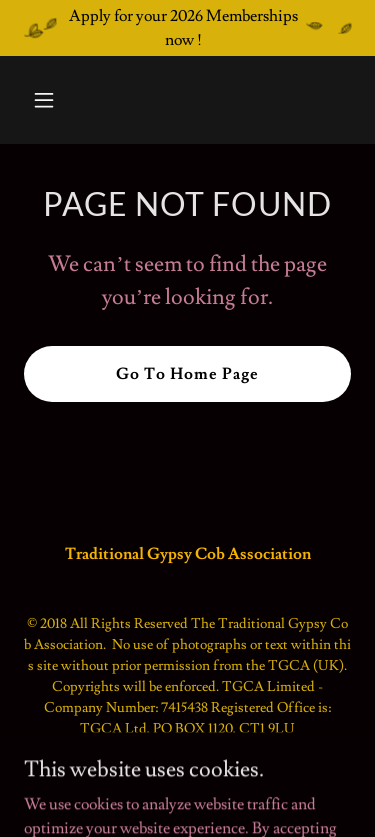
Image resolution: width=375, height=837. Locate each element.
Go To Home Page (187, 374)
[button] (61, 100)
